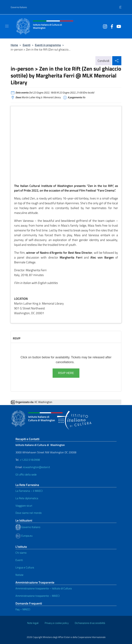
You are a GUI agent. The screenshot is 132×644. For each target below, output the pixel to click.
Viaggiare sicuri (24, 506)
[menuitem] (120, 6)
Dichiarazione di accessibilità (90, 623)
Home (14, 45)
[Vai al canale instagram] (104, 26)
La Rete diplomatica (27, 498)
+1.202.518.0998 (30, 460)
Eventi (27, 45)
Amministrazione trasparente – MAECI (38, 596)
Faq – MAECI (23, 609)
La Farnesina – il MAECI (29, 491)
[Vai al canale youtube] (118, 26)
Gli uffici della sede (26, 474)
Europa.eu (24, 536)
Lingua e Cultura (25, 567)
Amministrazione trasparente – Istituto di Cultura (44, 588)
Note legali (33, 623)
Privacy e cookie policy (57, 623)
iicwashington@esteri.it (37, 467)
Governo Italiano (19, 7)
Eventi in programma (48, 45)
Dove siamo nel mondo (29, 513)
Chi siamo (21, 553)
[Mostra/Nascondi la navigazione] (7, 26)
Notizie (19, 575)
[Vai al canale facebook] (111, 26)
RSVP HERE (66, 373)
